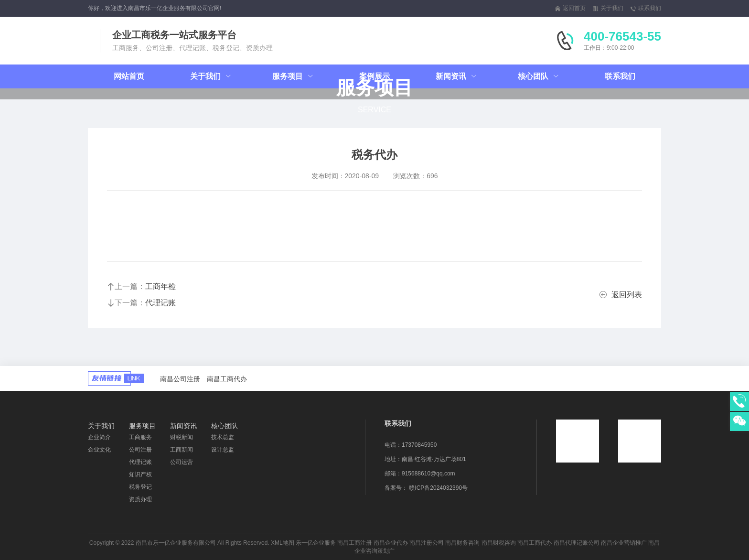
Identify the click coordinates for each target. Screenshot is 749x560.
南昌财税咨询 (499, 543)
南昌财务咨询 (462, 543)
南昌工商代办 (227, 379)
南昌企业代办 (391, 543)
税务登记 (140, 487)
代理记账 (140, 462)
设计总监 (223, 450)
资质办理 (140, 499)
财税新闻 (182, 437)
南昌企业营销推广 (624, 543)
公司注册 (140, 450)
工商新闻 (182, 450)
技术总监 (223, 437)
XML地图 (283, 543)
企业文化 (99, 450)
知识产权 (140, 474)
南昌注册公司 (427, 543)
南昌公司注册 (180, 379)
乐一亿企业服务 (316, 543)
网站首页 (129, 76)
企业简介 (99, 437)
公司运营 (182, 462)
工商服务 (140, 437)
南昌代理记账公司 (577, 543)
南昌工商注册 (354, 543)
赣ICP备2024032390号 (438, 488)
